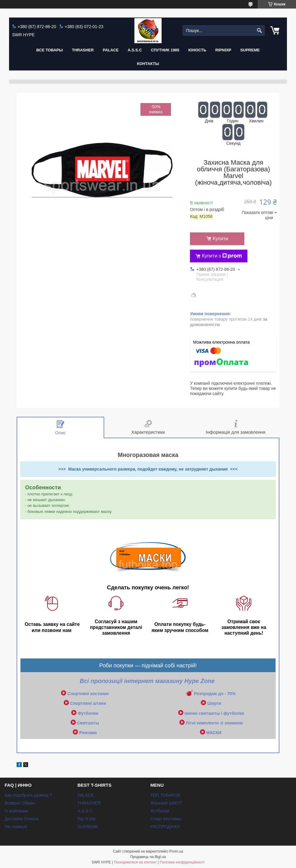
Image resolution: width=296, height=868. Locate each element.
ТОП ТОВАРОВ (165, 795)
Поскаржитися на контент (135, 862)
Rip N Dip (86, 819)
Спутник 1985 (165, 50)
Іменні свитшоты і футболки (214, 713)
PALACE (111, 50)
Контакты (148, 64)
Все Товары (50, 50)
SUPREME (88, 827)
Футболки (88, 713)
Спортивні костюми (88, 694)
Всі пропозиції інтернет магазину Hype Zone (148, 681)
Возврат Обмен (20, 803)
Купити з (222, 256)
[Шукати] (259, 31)
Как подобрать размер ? (28, 795)
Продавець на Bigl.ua (148, 857)
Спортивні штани (88, 703)
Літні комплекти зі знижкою (214, 723)
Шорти (214, 703)
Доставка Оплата (21, 819)
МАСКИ (214, 733)
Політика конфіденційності (182, 862)
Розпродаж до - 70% (215, 694)
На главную (16, 827)
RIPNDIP (223, 50)
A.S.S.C (135, 50)
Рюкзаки (88, 733)
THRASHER (83, 50)
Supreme (250, 50)
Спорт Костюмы (166, 819)
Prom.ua (176, 851)
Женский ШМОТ (166, 803)
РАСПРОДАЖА (165, 827)
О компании (16, 811)
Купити (220, 239)
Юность (197, 50)
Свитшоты (88, 723)
